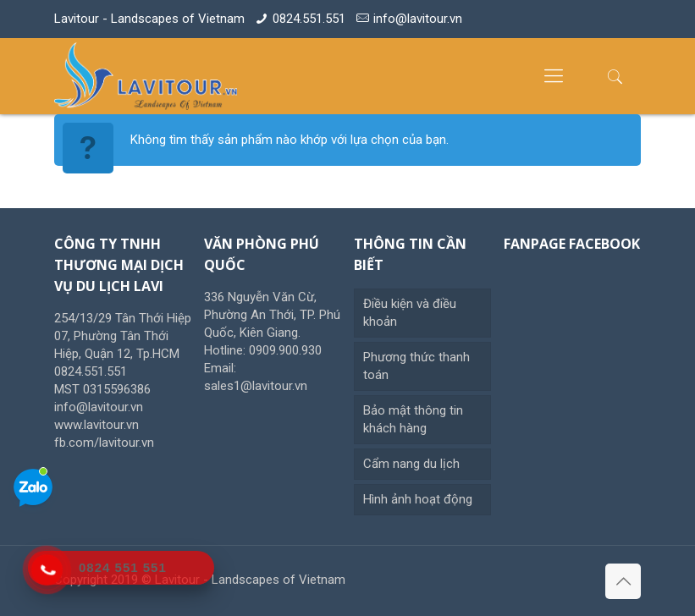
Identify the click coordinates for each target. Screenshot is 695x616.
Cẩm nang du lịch (411, 464)
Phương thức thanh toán (416, 366)
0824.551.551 (309, 19)
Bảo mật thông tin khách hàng (413, 419)
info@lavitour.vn (418, 19)
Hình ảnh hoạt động (418, 499)
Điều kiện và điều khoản (410, 313)
